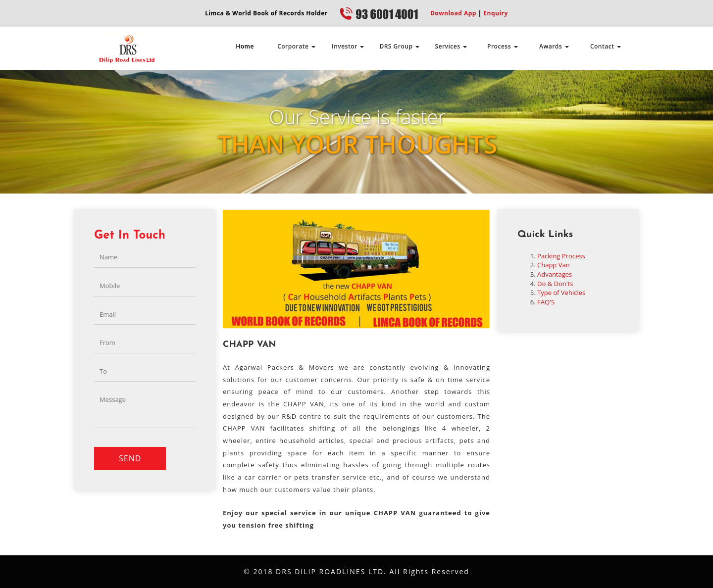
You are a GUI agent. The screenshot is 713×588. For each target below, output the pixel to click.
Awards (554, 46)
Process (503, 46)
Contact (606, 46)
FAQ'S (546, 302)
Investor (348, 46)
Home (245, 46)
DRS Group (399, 46)
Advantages (555, 274)
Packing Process (561, 256)
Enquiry (495, 13)
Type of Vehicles (561, 293)
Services (451, 46)
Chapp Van (554, 265)
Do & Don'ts (555, 284)
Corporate (296, 46)
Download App (453, 13)
